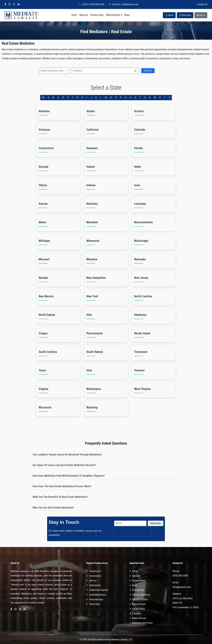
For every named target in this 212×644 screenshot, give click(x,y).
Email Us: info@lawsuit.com (123, 4)
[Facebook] (5, 4)
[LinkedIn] (19, 4)
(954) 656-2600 (180, 576)
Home (74, 15)
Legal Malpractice (98, 595)
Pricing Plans (138, 590)
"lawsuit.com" (18, 585)
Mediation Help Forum (142, 623)
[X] (14, 4)
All (43, 98)
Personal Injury (96, 599)
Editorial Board (139, 604)
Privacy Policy (139, 609)
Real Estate (95, 604)
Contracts (137, 614)
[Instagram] (10, 4)
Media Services (113, 15)
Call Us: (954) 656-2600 (91, 4)
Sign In (201, 15)
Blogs (127, 15)
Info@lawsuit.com (182, 587)
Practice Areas (97, 15)
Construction (95, 576)
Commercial (95, 571)
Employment (95, 585)
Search (169, 15)
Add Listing (185, 15)
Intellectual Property (99, 590)
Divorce (93, 581)
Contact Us (202, 4)
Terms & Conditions (141, 595)
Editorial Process (140, 599)
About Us (83, 15)
